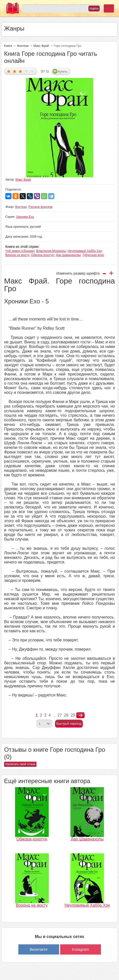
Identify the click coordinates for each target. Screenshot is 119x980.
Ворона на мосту (17, 255)
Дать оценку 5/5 (32, 71)
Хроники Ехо (25, 217)
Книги (8, 46)
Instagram (80, 949)
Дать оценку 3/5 (21, 71)
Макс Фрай (41, 46)
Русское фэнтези (40, 207)
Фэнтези (23, 46)
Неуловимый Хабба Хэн (85, 251)
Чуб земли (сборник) (20, 251)
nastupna (80, 715)
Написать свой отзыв (20, 764)
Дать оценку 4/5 (26, 71)
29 (73, 715)
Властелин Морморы (51, 251)
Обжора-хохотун (43, 255)
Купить (63, 72)
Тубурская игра (93, 255)
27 (60, 715)
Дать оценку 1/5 (9, 71)
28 (66, 715)
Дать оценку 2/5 (15, 71)
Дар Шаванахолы (68, 255)
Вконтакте (38, 949)
